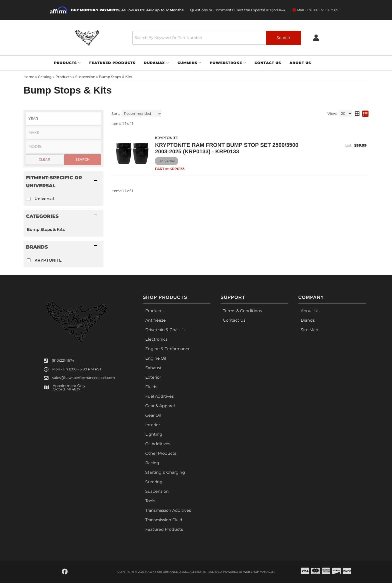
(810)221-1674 (63, 360)
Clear (44, 159)
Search (83, 159)
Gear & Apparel (160, 406)
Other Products (161, 453)
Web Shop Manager (259, 572)
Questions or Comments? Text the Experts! (238, 10)
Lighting (154, 434)
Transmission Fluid (164, 520)
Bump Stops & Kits (46, 229)
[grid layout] (357, 114)
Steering (154, 482)
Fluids (151, 387)
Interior (153, 425)
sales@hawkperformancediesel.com (84, 378)
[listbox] (63, 119)
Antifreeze (155, 320)
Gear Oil (153, 415)
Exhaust (153, 368)
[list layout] (365, 114)
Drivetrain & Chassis (165, 330)
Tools (150, 501)
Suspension (157, 491)
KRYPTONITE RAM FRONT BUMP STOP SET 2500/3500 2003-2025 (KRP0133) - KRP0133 (226, 148)
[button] (216, 38)
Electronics (156, 339)
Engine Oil (156, 358)
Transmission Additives (168, 510)
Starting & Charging (165, 472)
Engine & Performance (168, 349)
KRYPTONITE (48, 260)
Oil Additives (158, 444)
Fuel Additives (159, 396)
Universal (44, 199)
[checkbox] (29, 199)
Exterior (153, 377)
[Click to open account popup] (317, 38)
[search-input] (198, 38)
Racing (152, 463)
